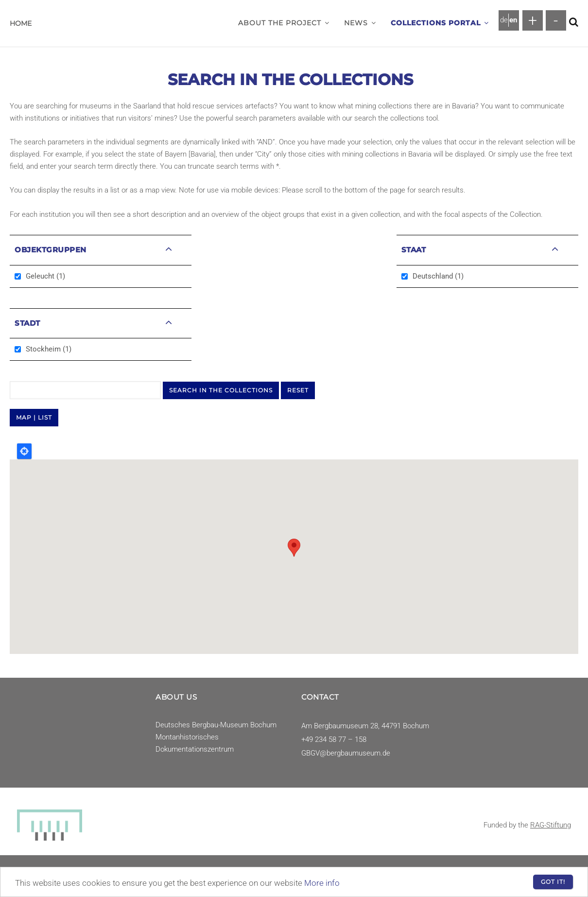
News (360, 23)
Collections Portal (440, 23)
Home (21, 23)
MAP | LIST (34, 417)
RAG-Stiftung (551, 825)
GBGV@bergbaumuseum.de (346, 753)
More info (322, 883)
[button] (327, 23)
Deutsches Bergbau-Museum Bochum (216, 725)
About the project (284, 23)
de (504, 20)
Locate (24, 451)
